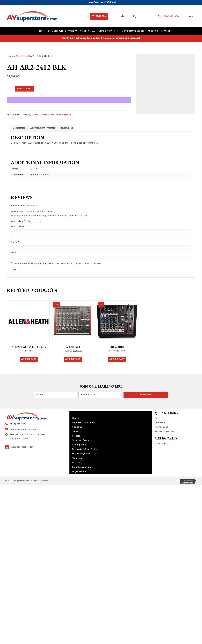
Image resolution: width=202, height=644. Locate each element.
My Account (161, 427)
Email (15, 253)
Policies (76, 436)
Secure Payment (81, 454)
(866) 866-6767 (171, 16)
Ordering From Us (82, 441)
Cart (157, 418)
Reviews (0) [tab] (67, 128)
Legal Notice (79, 472)
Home (10, 56)
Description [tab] (19, 128)
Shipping (77, 458)
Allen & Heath (23, 56)
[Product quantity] (10, 88)
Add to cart (24, 89)
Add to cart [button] (29, 359)
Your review (18, 226)
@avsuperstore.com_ (23, 447)
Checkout (160, 423)
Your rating (18, 221)
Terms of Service (164, 432)
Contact (76, 432)
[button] (146, 395)
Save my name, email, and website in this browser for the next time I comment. (58, 264)
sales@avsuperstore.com (24, 429)
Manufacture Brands (83, 423)
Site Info (77, 463)
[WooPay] (69, 100)
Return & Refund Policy (85, 450)
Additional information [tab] (43, 128)
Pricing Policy (79, 445)
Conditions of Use (82, 467)
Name (15, 242)
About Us (77, 427)
